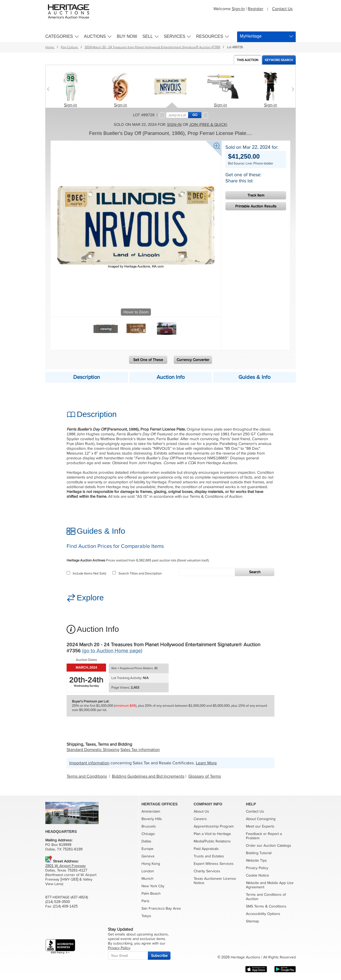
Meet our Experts (260, 826)
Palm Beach (151, 893)
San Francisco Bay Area (161, 908)
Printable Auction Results (256, 206)
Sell (148, 36)
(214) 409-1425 (65, 906)
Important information (89, 763)
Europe (147, 849)
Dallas (146, 841)
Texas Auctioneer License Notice (215, 881)
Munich (147, 879)
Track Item (256, 195)
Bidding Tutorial (259, 853)
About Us (201, 811)
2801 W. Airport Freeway (66, 866)
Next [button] (209, 216)
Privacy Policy (257, 868)
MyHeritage (251, 36)
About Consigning (261, 819)
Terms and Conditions (87, 776)
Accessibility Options (263, 914)
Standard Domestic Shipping (93, 750)
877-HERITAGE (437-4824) (67, 897)
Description (87, 377)
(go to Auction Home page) (112, 651)
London (148, 871)
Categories (59, 36)
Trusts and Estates (209, 856)
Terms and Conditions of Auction (266, 897)
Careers (200, 819)
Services (175, 36)
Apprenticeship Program (214, 826)
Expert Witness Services (214, 864)
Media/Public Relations (212, 841)
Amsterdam (151, 811)
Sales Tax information (140, 750)
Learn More (206, 763)
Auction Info (171, 377)
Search (255, 572)
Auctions (95, 36)
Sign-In (238, 9)
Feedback (254, 834)
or (265, 834)
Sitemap (252, 921)
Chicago (148, 834)
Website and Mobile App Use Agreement (270, 885)
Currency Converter (193, 360)
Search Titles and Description (137, 573)
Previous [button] (63, 216)
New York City (153, 886)
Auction (248, 60)
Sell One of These (148, 360)
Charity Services (207, 871)
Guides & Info (254, 377)
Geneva (148, 856)
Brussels (149, 826)
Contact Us (282, 9)
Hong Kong (151, 864)
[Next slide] (292, 89)
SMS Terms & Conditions (266, 906)
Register (255, 9)
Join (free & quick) (208, 124)
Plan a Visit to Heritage (212, 834)
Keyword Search (279, 60)
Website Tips (256, 860)
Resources (210, 36)
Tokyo (146, 916)
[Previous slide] (49, 89)
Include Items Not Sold (86, 573)
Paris (145, 901)
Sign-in (70, 105)
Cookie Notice (257, 875)
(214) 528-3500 (58, 902)
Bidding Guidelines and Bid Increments (148, 776)
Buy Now (127, 36)
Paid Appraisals (206, 849)
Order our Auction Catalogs (269, 846)
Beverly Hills (152, 819)
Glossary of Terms (205, 776)
